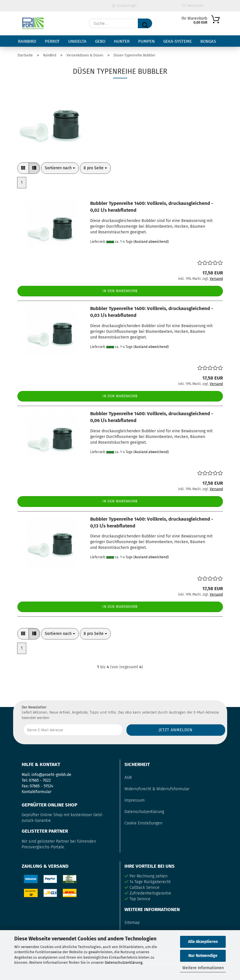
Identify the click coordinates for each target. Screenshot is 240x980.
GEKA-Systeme (178, 41)
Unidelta (77, 41)
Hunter (122, 41)
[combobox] (60, 168)
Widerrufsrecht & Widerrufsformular (157, 789)
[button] (23, 168)
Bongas (208, 41)
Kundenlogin (124, 6)
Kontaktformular (37, 792)
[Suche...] (145, 23)
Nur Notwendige (203, 956)
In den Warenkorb (120, 291)
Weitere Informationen (203, 968)
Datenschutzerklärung (124, 962)
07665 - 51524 (41, 786)
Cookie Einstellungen (143, 823)
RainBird (27, 41)
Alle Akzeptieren (203, 942)
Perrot (52, 41)
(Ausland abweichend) (151, 242)
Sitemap (132, 923)
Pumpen (146, 41)
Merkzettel (193, 6)
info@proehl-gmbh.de (51, 775)
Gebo (100, 41)
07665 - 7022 (40, 780)
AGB (128, 778)
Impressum (135, 800)
